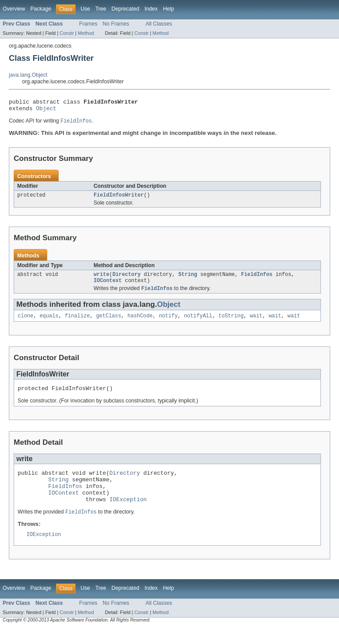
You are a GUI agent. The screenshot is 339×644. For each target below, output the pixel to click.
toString (231, 323)
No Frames (116, 24)
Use (85, 9)
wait (256, 323)
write (102, 279)
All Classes (159, 24)
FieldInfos (257, 279)
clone (26, 323)
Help (168, 9)
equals (49, 323)
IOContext (108, 286)
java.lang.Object (28, 75)
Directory (127, 279)
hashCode (140, 323)
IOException (128, 514)
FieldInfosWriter (119, 199)
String (188, 279)
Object (46, 111)
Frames (88, 24)
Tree (101, 9)
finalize (77, 323)
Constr (67, 33)
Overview (14, 9)
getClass (109, 323)
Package (41, 9)
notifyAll (198, 323)
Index (151, 9)
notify (168, 323)
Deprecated (126, 9)
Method (86, 33)
